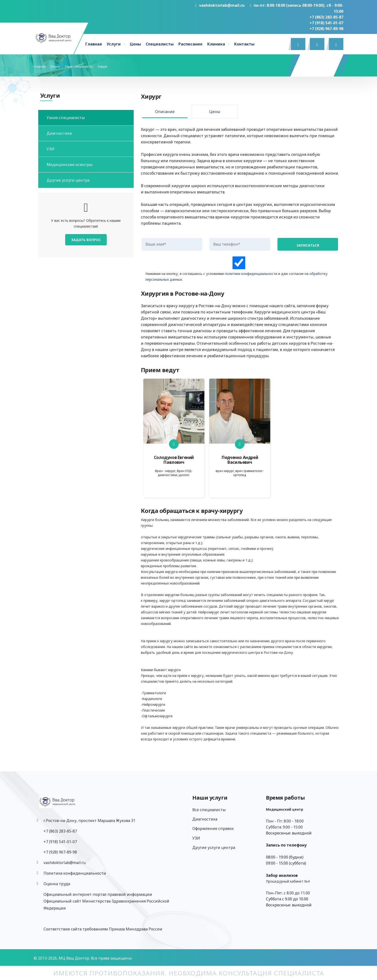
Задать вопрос (86, 240)
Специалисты (160, 44)
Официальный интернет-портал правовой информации (98, 894)
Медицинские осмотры (70, 165)
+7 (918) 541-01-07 (326, 23)
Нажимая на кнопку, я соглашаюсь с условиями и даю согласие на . (239, 269)
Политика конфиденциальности (75, 873)
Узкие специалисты (66, 118)
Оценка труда (57, 884)
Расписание (190, 44)
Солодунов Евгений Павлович (174, 460)
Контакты (244, 44)
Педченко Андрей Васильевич (240, 460)
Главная (94, 44)
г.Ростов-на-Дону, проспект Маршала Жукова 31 (89, 821)
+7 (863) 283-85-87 (326, 17)
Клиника (216, 44)
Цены (135, 44)
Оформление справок (213, 828)
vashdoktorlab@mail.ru (220, 5)
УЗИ (50, 149)
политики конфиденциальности (251, 274)
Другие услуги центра (68, 180)
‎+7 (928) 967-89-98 (326, 29)
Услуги (114, 44)
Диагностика (59, 133)
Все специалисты (209, 810)
